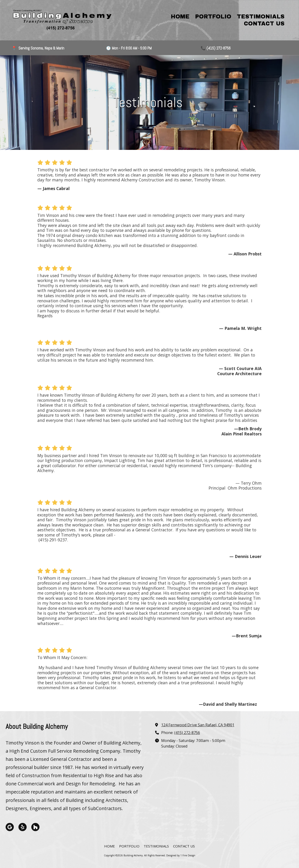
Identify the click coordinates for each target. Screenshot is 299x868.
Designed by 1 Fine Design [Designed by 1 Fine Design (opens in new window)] (181, 855)
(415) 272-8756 (187, 733)
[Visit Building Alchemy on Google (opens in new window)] (10, 827)
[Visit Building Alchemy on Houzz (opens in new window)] (35, 827)
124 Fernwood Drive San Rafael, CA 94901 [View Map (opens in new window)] (198, 725)
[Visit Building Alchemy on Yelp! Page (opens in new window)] (23, 827)
